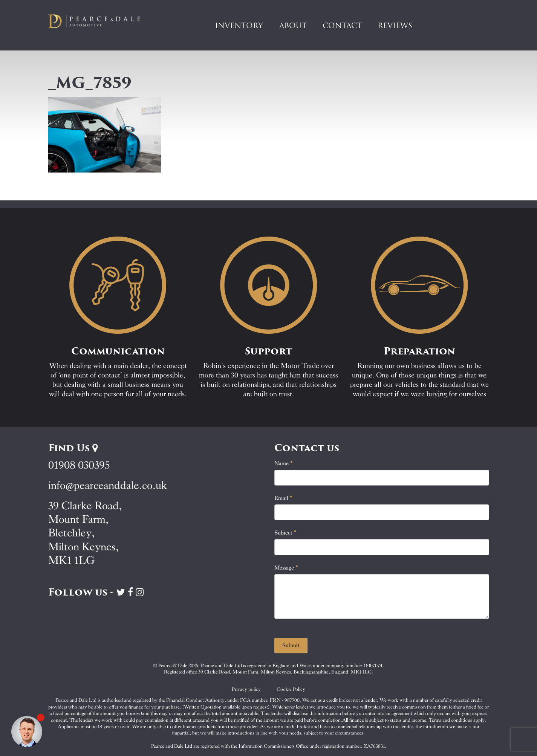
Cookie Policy (291, 689)
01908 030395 (79, 465)
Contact (342, 26)
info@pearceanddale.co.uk (108, 485)
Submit (291, 645)
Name (284, 463)
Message (286, 568)
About (293, 26)
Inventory (239, 26)
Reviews (395, 26)
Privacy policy (246, 689)
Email (283, 498)
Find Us (73, 448)
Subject (285, 533)
